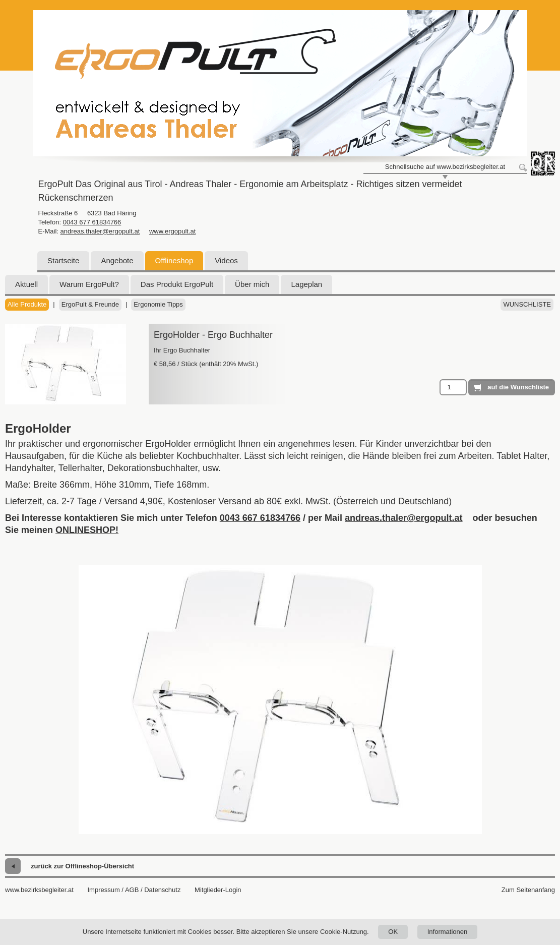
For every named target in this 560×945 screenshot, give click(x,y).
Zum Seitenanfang (528, 890)
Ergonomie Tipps (158, 304)
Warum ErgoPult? (89, 284)
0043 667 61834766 (260, 518)
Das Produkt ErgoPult (177, 284)
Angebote (117, 260)
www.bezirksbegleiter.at (39, 890)
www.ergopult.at (173, 231)
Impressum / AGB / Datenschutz (134, 890)
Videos (226, 260)
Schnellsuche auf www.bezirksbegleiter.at (445, 167)
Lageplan (306, 284)
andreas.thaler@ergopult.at (100, 231)
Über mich (252, 284)
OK (393, 932)
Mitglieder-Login (218, 890)
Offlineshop (174, 260)
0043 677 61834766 (92, 222)
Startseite (63, 260)
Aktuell (26, 284)
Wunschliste (527, 304)
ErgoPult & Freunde (90, 304)
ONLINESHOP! (87, 530)
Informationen (448, 932)
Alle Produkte (27, 304)
